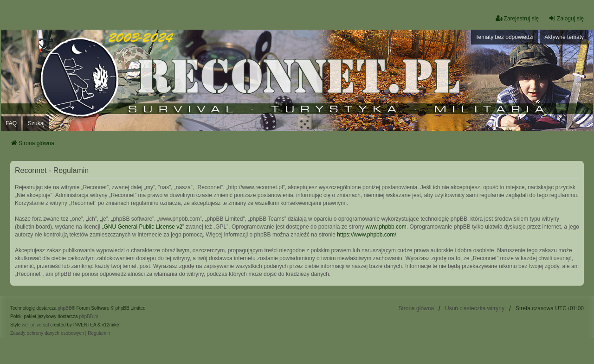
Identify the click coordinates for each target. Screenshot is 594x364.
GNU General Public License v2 (143, 227)
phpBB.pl (88, 316)
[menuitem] (47, 333)
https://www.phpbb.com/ (366, 235)
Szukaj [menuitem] (36, 123)
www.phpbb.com (386, 227)
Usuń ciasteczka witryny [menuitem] (475, 308)
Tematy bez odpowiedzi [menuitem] (505, 37)
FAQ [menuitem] (11, 123)
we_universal (35, 325)
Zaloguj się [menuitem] (566, 18)
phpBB (65, 308)
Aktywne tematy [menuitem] (564, 37)
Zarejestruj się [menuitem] (517, 18)
